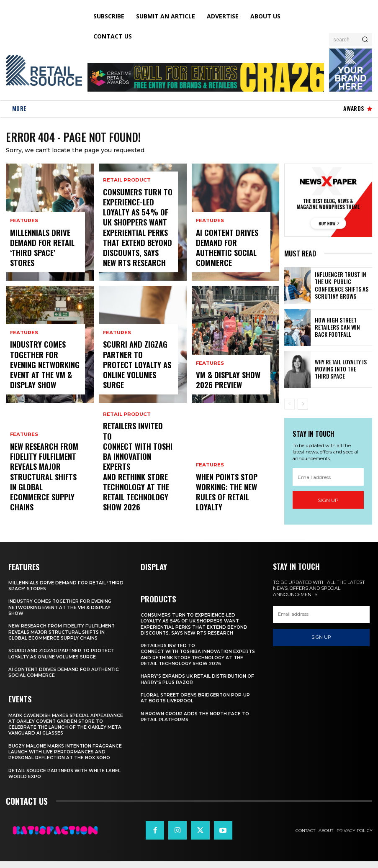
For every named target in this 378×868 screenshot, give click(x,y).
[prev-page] (289, 406)
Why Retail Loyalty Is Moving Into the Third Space (338, 371)
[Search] (365, 40)
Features (24, 240)
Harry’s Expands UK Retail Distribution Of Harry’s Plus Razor (195, 680)
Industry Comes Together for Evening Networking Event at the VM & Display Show (45, 376)
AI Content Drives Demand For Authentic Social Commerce (227, 258)
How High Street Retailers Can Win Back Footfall (339, 329)
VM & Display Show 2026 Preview (229, 384)
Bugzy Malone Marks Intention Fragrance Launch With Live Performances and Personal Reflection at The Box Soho (64, 755)
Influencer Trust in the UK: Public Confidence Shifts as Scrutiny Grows (342, 287)
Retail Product (126, 210)
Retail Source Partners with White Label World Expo (58, 780)
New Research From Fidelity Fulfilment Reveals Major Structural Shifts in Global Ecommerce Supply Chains (40, 491)
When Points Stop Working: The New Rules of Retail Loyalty (229, 502)
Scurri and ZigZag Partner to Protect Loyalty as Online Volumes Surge (132, 376)
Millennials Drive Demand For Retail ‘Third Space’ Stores (39, 258)
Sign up (328, 501)
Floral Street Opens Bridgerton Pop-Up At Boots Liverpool (198, 699)
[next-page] (303, 406)
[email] (328, 479)
